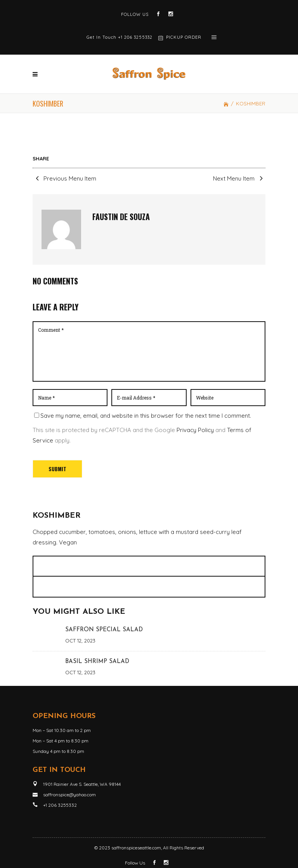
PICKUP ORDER (184, 37)
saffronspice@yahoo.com (69, 795)
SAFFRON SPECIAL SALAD (104, 630)
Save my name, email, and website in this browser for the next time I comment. (146, 416)
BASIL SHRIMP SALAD (97, 662)
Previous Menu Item (64, 178)
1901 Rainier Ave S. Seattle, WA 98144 (82, 784)
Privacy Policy (195, 430)
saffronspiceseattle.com (136, 848)
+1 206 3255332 (135, 37)
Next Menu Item (239, 178)
